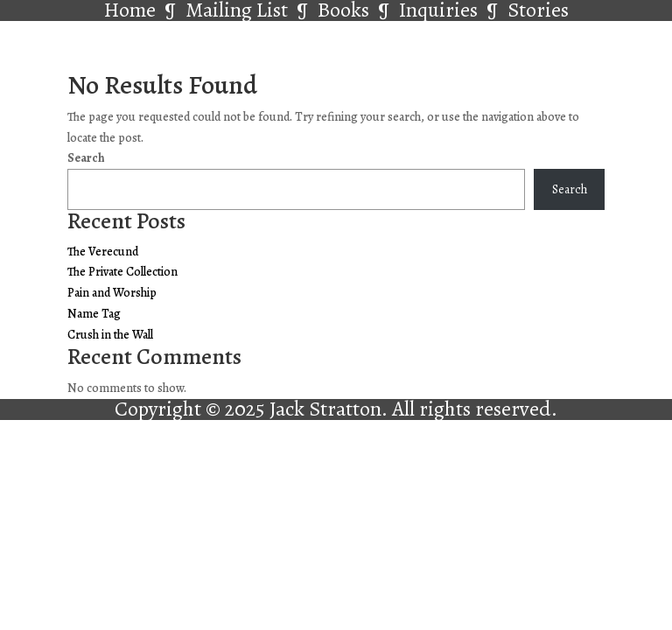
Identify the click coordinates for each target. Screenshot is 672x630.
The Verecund (103, 252)
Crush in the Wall (110, 335)
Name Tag (94, 314)
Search (86, 158)
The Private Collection (122, 272)
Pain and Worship (112, 293)
